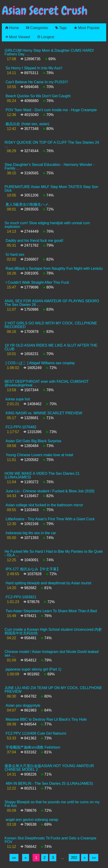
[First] (14, 858)
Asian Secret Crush (45, 11)
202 (74, 858)
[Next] (84, 858)
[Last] (94, 858)
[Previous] (26, 858)
